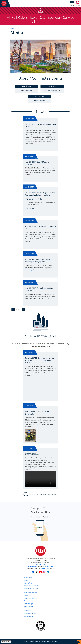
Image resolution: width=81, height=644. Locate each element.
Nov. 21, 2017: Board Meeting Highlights (37, 163)
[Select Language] (6, 642)
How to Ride (28, 583)
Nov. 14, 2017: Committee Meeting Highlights (39, 289)
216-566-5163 (49, 567)
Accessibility (28, 578)
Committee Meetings (52, 90)
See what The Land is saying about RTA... (41, 494)
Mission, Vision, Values (31, 589)
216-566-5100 (40, 565)
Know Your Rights (30, 613)
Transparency (29, 616)
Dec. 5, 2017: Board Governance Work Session (40, 125)
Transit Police (33, 567)
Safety (26, 601)
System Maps (28, 604)
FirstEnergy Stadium (32, 270)
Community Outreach (31, 586)
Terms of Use (28, 606)
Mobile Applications (31, 593)
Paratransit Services (31, 598)
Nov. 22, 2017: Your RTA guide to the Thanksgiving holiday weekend (40, 194)
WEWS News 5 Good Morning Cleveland (37, 413)
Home (12, 28)
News (26, 595)
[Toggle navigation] (72, 3)
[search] (78, 2)
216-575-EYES (45, 569)
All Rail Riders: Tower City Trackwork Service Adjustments (40, 19)
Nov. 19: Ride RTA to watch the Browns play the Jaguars (37, 260)
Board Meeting (26, 90)
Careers (27, 580)
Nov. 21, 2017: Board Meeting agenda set (40, 227)
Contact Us (28, 611)
